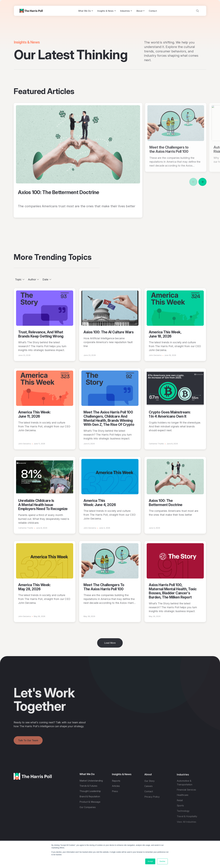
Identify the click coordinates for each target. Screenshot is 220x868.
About (140, 11)
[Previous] (193, 182)
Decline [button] (162, 861)
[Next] (202, 182)
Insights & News (106, 11)
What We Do (86, 11)
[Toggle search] (197, 11)
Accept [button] (150, 861)
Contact (153, 11)
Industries (126, 11)
